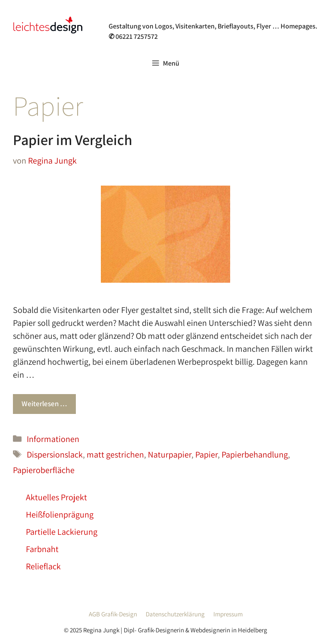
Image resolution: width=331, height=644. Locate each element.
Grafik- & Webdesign (152, 15)
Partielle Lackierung (62, 532)
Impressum (228, 614)
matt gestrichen (115, 455)
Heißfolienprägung (60, 515)
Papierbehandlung (255, 455)
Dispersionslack (55, 455)
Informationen (53, 439)
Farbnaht (42, 549)
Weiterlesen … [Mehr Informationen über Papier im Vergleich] (44, 404)
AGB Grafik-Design (113, 614)
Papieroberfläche (44, 470)
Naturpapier (170, 455)
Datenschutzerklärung (175, 614)
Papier (206, 455)
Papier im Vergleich (73, 140)
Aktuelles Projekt (56, 497)
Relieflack (43, 566)
